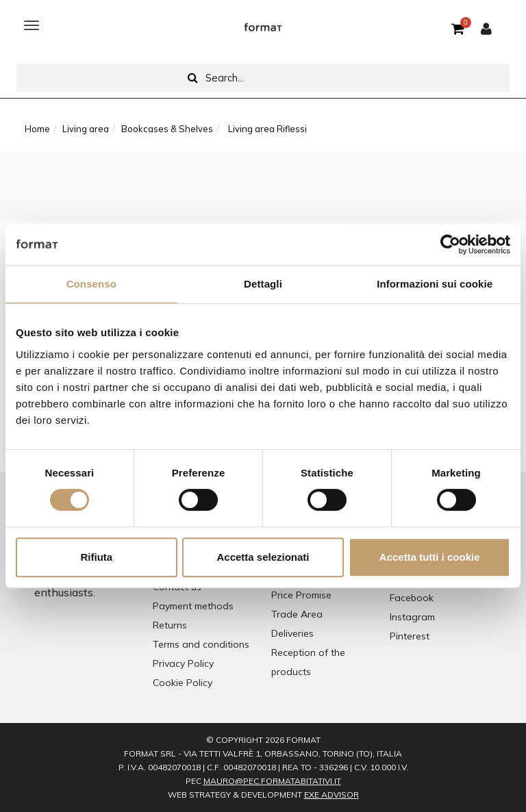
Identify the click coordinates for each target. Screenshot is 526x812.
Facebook (412, 598)
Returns (170, 625)
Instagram (412, 617)
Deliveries (292, 633)
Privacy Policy (183, 663)
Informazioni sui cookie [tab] (435, 284)
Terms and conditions (201, 644)
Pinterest (410, 636)
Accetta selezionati (263, 557)
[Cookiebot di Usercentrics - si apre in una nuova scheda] (450, 244)
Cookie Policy (183, 683)
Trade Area (297, 614)
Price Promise (301, 595)
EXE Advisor (331, 795)
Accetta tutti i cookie (430, 557)
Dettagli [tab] (263, 284)
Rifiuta (96, 557)
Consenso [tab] (91, 284)
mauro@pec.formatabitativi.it (272, 781)
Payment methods (193, 606)
